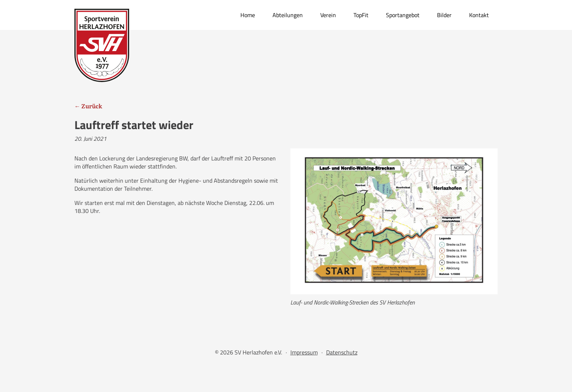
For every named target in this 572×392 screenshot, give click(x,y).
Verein (328, 15)
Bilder (444, 15)
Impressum (304, 352)
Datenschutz (342, 352)
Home (248, 15)
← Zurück (88, 106)
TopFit (361, 15)
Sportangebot (403, 15)
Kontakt (479, 15)
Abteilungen (288, 15)
